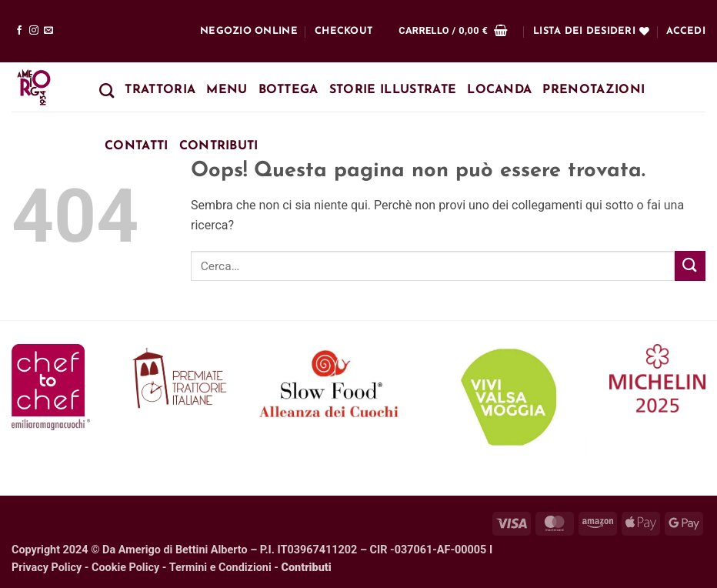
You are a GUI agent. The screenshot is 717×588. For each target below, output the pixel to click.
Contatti (137, 146)
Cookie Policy (125, 568)
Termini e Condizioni (220, 568)
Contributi (219, 146)
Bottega (288, 90)
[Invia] (690, 266)
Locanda (499, 90)
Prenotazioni (594, 90)
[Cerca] (107, 90)
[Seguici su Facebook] (19, 31)
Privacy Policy (47, 568)
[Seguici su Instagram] (34, 31)
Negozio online (249, 31)
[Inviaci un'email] (48, 31)
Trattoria (160, 90)
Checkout (344, 31)
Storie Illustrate (393, 90)
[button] (453, 31)
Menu (227, 90)
